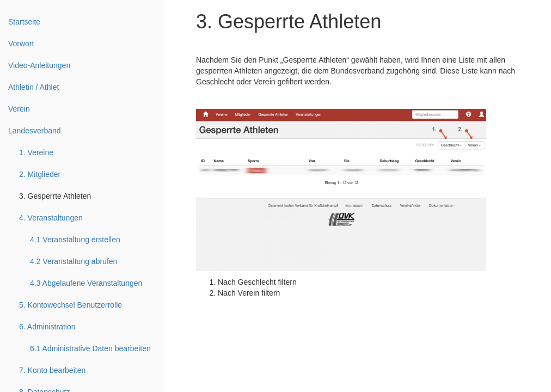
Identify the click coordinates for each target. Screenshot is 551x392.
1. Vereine (36, 152)
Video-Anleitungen (39, 65)
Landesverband (35, 131)
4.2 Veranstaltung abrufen (74, 261)
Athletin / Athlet (33, 87)
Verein (19, 109)
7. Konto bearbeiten (52, 370)
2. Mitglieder (40, 174)
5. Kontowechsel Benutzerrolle (71, 305)
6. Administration (47, 327)
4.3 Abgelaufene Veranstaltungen (86, 283)
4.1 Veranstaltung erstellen (75, 240)
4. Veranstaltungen (51, 218)
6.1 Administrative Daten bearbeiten (90, 348)
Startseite (24, 22)
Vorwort (21, 44)
